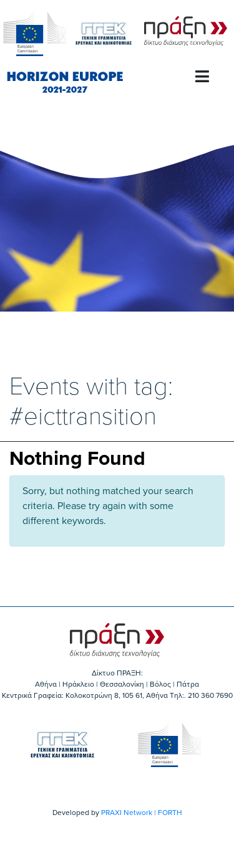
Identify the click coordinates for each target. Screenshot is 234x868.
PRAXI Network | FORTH (142, 813)
